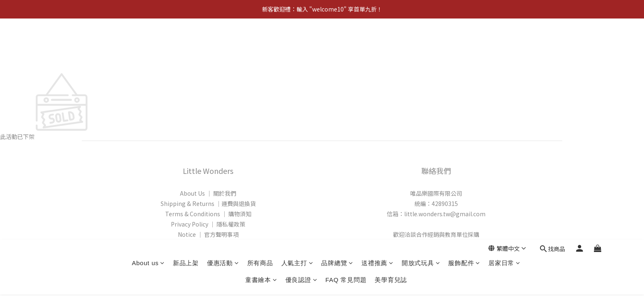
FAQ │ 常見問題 (208, 245)
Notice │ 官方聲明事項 (208, 234)
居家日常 (504, 42)
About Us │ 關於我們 (208, 193)
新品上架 (186, 42)
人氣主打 (297, 42)
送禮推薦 (377, 42)
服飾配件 (464, 42)
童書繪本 (261, 59)
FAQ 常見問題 (346, 59)
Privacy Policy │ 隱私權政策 (208, 224)
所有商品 (260, 42)
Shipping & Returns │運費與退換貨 (208, 203)
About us (148, 42)
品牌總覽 (337, 42)
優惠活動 (223, 42)
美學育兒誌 (391, 59)
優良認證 (301, 59)
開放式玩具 (421, 42)
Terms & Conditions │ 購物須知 (208, 214)
